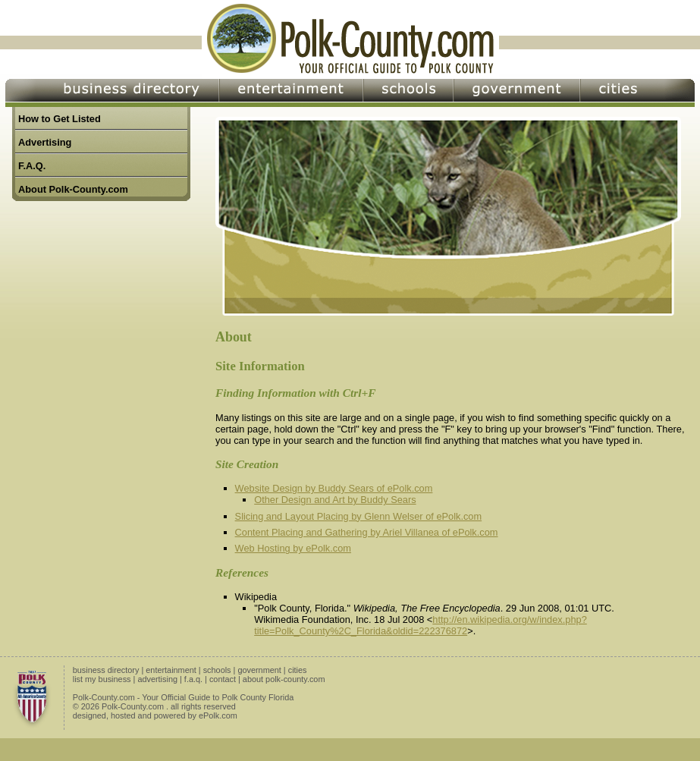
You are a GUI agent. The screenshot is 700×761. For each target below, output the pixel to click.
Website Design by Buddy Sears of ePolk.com (334, 488)
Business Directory (112, 93)
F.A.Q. (32, 166)
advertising (157, 679)
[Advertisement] (107, 403)
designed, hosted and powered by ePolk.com (155, 715)
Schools (408, 93)
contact (223, 679)
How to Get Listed (60, 119)
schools (217, 670)
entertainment (171, 670)
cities (298, 670)
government (259, 670)
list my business (102, 679)
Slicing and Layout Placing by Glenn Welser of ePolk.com (359, 516)
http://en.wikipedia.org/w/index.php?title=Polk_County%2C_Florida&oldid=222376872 (421, 625)
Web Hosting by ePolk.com (293, 548)
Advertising (45, 142)
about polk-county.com (284, 679)
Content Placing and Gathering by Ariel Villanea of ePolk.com (367, 532)
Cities (637, 93)
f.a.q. (193, 679)
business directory (106, 670)
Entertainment (291, 93)
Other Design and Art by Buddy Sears (335, 500)
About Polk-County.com (73, 189)
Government (517, 93)
